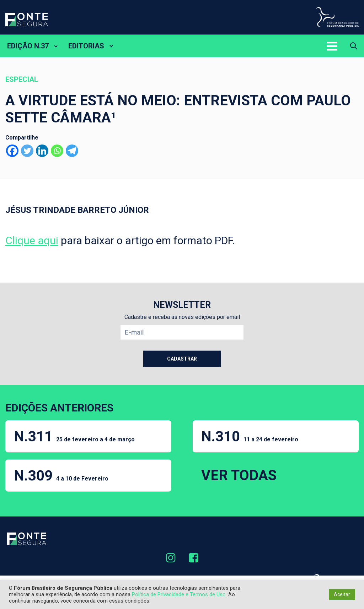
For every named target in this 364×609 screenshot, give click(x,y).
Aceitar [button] (342, 594)
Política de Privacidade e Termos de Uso (179, 594)
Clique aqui (32, 240)
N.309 (61, 476)
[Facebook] (12, 151)
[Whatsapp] (57, 151)
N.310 (250, 437)
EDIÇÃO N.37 (28, 46)
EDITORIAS (86, 46)
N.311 (74, 437)
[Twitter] (27, 151)
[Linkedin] (42, 151)
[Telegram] (72, 151)
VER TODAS (239, 475)
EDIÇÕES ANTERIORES (59, 408)
